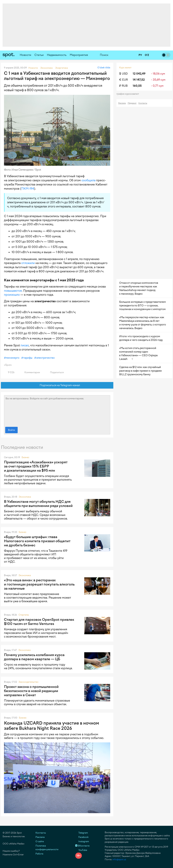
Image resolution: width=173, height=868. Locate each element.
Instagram (82, 841)
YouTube (81, 850)
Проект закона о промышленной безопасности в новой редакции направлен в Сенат (31, 691)
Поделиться (55, 372)
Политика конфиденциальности (47, 848)
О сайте (40, 841)
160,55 (137, 86)
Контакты (143, 103)
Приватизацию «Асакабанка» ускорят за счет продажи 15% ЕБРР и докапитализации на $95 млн (36, 466)
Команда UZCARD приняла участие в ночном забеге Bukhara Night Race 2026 (51, 726)
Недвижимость (57, 55)
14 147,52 (139, 80)
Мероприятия (79, 55)
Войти (11, 430)
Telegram (82, 833)
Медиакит (132, 103)
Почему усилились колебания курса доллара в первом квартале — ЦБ (34, 657)
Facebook (82, 837)
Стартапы (24, 615)
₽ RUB (123, 86)
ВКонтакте (82, 846)
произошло (12, 295)
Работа (39, 854)
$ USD (123, 74)
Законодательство (28, 682)
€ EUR (124, 80)
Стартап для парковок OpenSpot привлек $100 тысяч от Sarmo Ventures (39, 622)
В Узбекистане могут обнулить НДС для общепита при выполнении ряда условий (38, 504)
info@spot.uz (119, 859)
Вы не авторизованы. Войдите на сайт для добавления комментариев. (57, 410)
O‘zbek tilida (104, 68)
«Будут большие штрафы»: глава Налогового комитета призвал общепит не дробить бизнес (37, 541)
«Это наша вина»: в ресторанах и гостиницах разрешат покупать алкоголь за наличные (39, 584)
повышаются (13, 291)
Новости (25, 55)
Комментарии (30, 372)
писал (25, 345)
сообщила (88, 180)
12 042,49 (139, 74)
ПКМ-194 (28, 189)
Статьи (39, 55)
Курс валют (125, 68)
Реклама (122, 103)
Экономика (25, 497)
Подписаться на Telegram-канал (57, 385)
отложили (28, 263)
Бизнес (25, 457)
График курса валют (129, 94)
